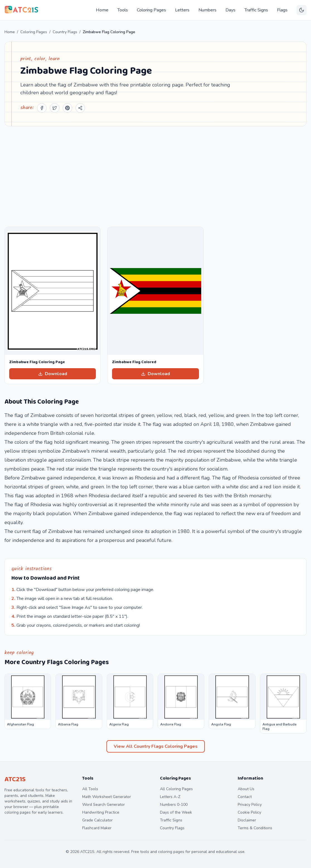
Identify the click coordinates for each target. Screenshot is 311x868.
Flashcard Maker (97, 828)
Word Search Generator (104, 805)
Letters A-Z (170, 797)
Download (53, 374)
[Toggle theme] (302, 10)
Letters (182, 10)
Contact (245, 797)
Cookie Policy (249, 812)
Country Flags (65, 32)
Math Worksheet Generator (107, 797)
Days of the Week (176, 812)
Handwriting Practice (101, 812)
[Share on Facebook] (42, 108)
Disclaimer (247, 820)
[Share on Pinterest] (67, 108)
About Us (246, 789)
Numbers (207, 10)
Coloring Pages (151, 10)
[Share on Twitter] (55, 108)
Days (230, 10)
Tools (123, 10)
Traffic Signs (256, 10)
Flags (282, 10)
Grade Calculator (97, 820)
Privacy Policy (250, 805)
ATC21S (15, 779)
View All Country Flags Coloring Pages (156, 746)
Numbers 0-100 (174, 805)
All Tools (90, 789)
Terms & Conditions (255, 828)
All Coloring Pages (176, 789)
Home (102, 10)
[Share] (80, 108)
